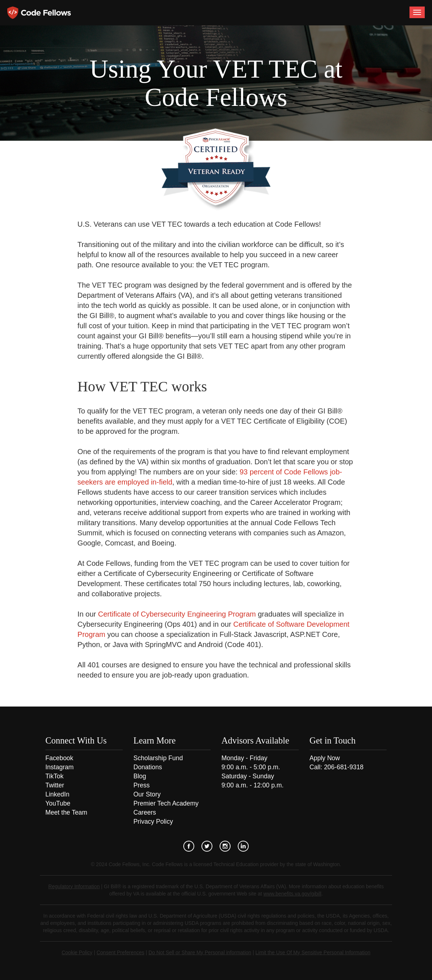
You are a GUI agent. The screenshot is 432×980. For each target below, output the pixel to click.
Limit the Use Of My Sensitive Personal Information (313, 952)
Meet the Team (66, 812)
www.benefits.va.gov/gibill (293, 894)
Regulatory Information (74, 886)
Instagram (60, 767)
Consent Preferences (121, 952)
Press (142, 785)
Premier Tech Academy (166, 803)
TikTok (54, 776)
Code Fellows (39, 13)
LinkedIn (57, 794)
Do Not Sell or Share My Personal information (200, 952)
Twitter (55, 785)
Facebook (59, 758)
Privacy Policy (153, 822)
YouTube (58, 803)
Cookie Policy (77, 952)
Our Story (147, 794)
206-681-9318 (344, 767)
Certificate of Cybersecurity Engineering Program (177, 614)
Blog (140, 776)
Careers (145, 812)
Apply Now (325, 758)
